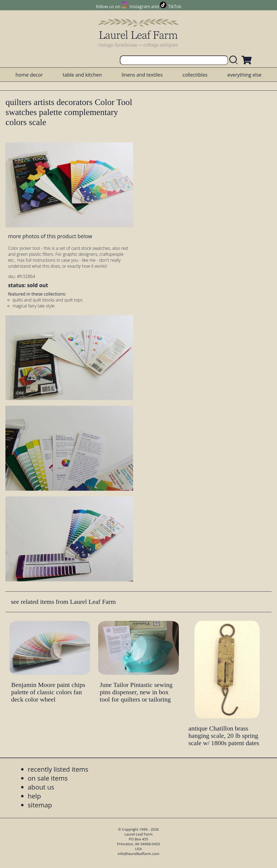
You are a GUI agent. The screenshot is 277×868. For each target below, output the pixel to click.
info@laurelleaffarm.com (138, 854)
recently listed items (58, 769)
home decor (29, 75)
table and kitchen (82, 75)
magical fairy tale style (34, 306)
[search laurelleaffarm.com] (235, 60)
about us (41, 787)
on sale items (48, 778)
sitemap (40, 805)
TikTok (175, 6)
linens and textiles (142, 75)
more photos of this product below (50, 236)
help (34, 796)
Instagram (140, 6)
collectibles (195, 75)
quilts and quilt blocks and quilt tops (47, 300)
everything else (244, 75)
